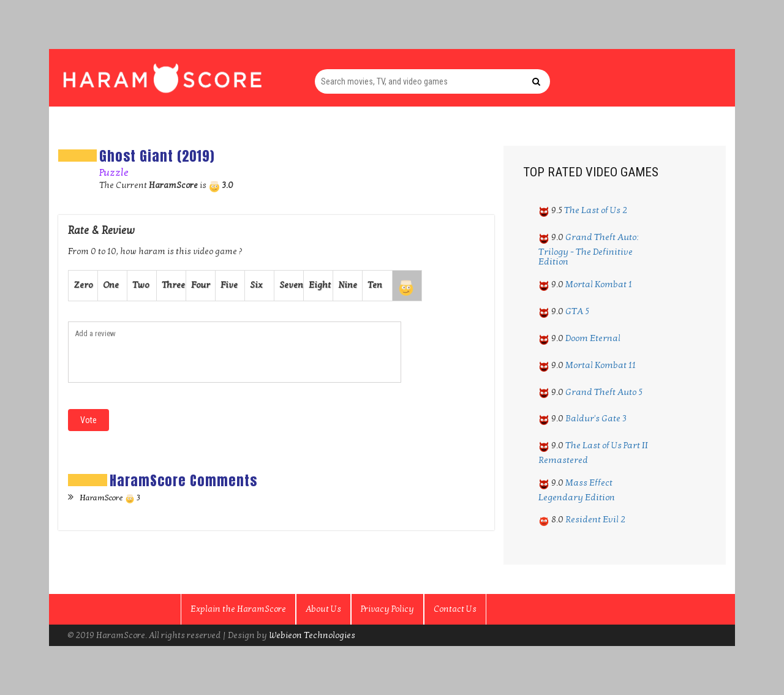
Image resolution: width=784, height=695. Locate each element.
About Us (323, 609)
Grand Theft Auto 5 (604, 392)
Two (141, 285)
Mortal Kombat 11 (601, 365)
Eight (320, 285)
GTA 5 (577, 311)
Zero (83, 285)
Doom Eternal (593, 338)
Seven (291, 285)
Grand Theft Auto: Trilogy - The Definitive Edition (589, 249)
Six (256, 285)
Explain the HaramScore (238, 609)
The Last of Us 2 (596, 210)
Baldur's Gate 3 (596, 418)
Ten (375, 285)
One (111, 285)
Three (173, 285)
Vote (89, 420)
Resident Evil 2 (595, 519)
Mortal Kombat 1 (599, 284)
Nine (348, 285)
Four (201, 285)
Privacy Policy (387, 609)
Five (229, 285)
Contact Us (455, 609)
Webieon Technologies (312, 635)
